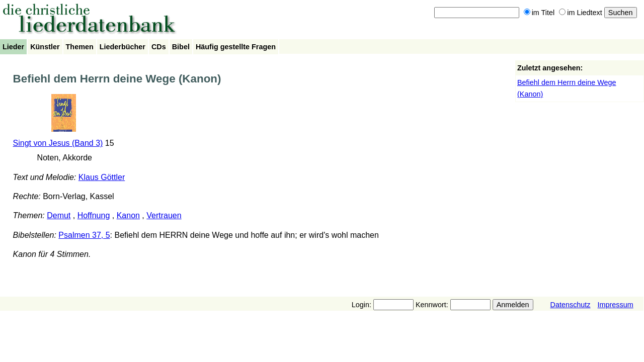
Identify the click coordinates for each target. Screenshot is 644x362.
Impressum (616, 305)
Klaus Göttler (102, 177)
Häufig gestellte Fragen (236, 47)
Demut (59, 215)
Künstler (45, 47)
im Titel (539, 13)
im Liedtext (581, 13)
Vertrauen (164, 215)
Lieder (13, 47)
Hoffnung (94, 215)
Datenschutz (571, 305)
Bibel (181, 47)
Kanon (128, 215)
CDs (159, 47)
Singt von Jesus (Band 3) (58, 143)
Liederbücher (123, 47)
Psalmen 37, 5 (84, 235)
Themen (80, 47)
